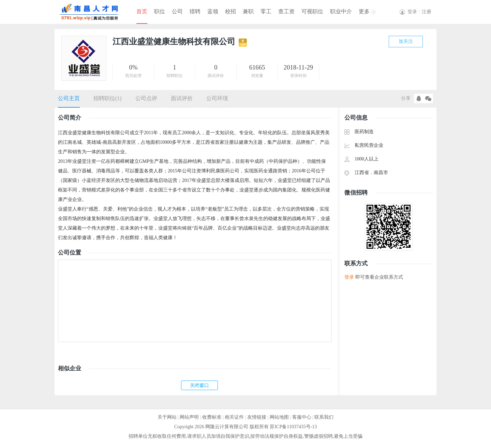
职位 (160, 11)
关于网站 (167, 417)
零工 (266, 11)
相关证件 (234, 417)
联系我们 (324, 417)
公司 (177, 11)
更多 (364, 11)
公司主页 (69, 98)
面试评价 (182, 98)
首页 (142, 11)
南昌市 (381, 173)
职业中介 (341, 11)
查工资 (286, 11)
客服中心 (302, 417)
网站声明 (189, 417)
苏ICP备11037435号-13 (293, 427)
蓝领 (213, 11)
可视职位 (312, 11)
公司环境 (217, 98)
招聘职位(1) (108, 98)
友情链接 (257, 417)
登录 (349, 277)
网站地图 (279, 417)
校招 (230, 11)
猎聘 (195, 11)
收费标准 (212, 417)
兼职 (248, 11)
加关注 (406, 41)
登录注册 (419, 12)
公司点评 (146, 98)
